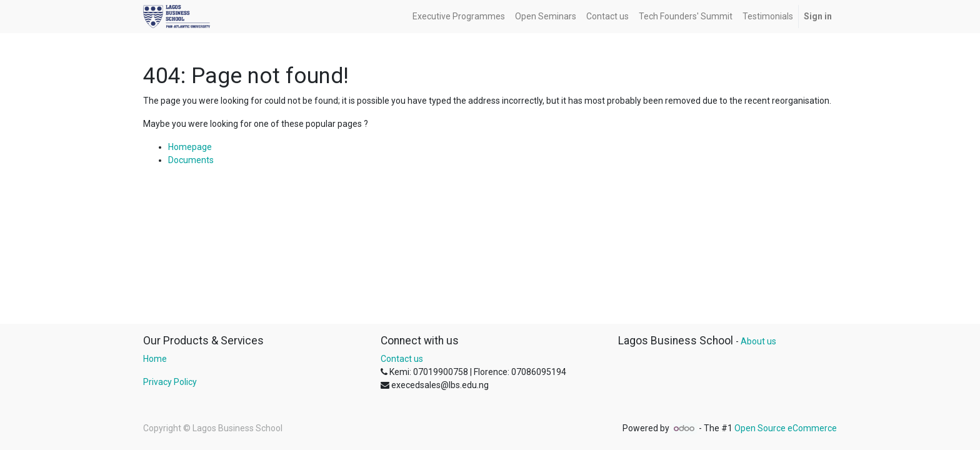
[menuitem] (459, 17)
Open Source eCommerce (786, 428)
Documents (191, 160)
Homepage (190, 147)
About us (758, 341)
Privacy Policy (170, 382)
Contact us (402, 359)
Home (155, 359)
